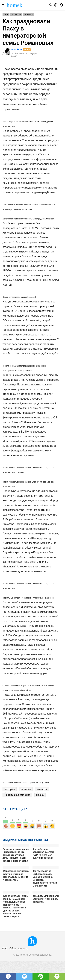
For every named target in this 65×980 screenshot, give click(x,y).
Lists (6, 15)
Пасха (40, 795)
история (10, 789)
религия (26, 789)
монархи (42, 789)
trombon (16, 49)
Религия (28, 15)
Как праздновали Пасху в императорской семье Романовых (28, 32)
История (16, 15)
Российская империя (17, 795)
